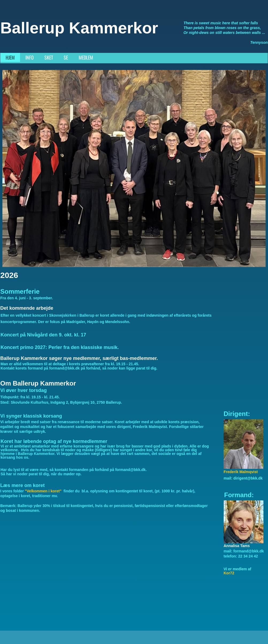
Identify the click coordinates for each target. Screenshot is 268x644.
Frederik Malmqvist (241, 472)
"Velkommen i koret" (44, 491)
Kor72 (229, 573)
